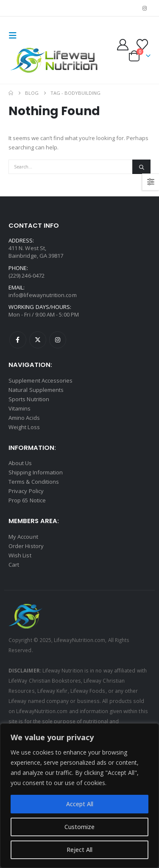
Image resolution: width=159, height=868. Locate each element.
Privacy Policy (26, 491)
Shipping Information (36, 472)
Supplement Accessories (40, 380)
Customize (79, 827)
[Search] (141, 167)
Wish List (20, 555)
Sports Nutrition (29, 399)
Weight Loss (24, 427)
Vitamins (20, 408)
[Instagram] (145, 8)
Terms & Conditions (34, 482)
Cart (14, 565)
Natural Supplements (36, 390)
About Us (20, 463)
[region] (79, 796)
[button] (15, 36)
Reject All (79, 850)
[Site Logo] (55, 61)
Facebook (18, 340)
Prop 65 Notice (27, 500)
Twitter (38, 340)
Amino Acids (24, 418)
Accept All (80, 804)
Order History (26, 546)
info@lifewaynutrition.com (43, 295)
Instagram (58, 340)
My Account (23, 537)
